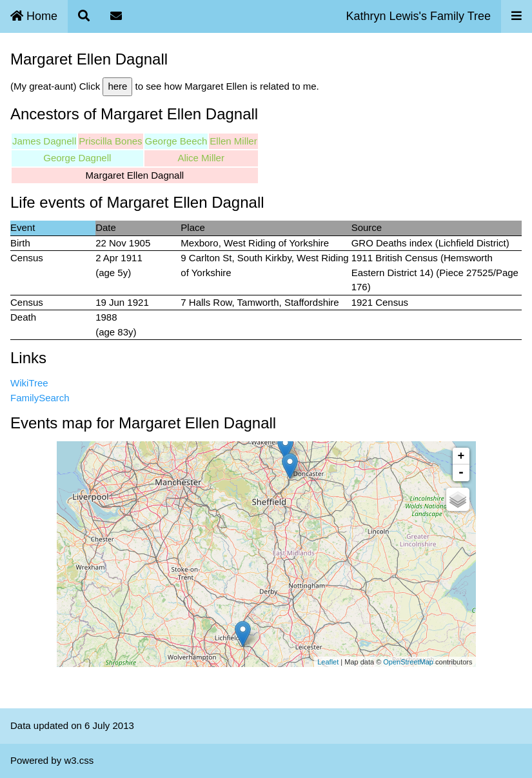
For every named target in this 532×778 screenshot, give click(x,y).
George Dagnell (77, 158)
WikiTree (29, 383)
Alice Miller (201, 158)
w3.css (79, 760)
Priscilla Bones (110, 141)
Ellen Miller (233, 141)
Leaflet (328, 662)
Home (34, 16)
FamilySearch (40, 398)
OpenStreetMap (408, 662)
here (117, 86)
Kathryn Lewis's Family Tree (418, 16)
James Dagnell (44, 141)
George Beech (176, 141)
